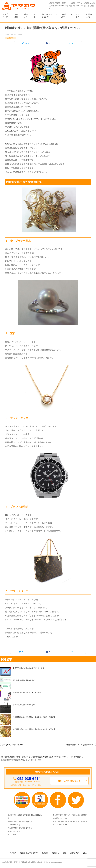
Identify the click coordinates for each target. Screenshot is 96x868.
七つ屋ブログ (11, 38)
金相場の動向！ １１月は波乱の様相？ (80, 745)
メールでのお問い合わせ (73, 781)
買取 (35, 16)
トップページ (5, 16)
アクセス (78, 16)
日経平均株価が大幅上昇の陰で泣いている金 (29, 668)
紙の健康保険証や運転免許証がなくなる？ (28, 680)
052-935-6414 (29, 779)
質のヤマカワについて (47, 16)
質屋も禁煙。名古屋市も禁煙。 (13, 745)
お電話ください (89, 16)
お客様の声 (64, 16)
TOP (35, 757)
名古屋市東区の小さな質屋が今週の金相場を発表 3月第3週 (34, 717)
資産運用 (16, 16)
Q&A (85, 853)
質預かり (26, 16)
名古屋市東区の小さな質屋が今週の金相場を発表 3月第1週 (34, 729)
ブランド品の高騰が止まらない (24, 705)
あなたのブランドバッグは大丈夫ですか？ (28, 693)
